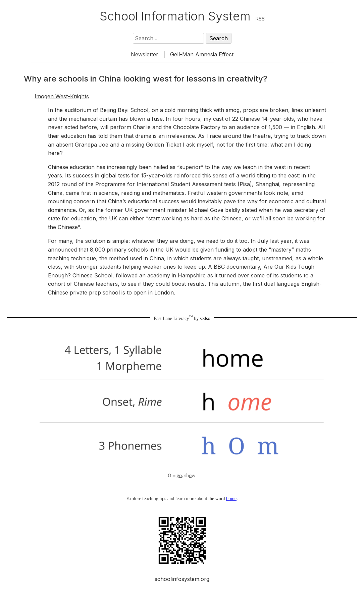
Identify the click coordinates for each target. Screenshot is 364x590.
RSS (260, 19)
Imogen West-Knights (62, 96)
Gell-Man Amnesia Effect (202, 54)
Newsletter (145, 54)
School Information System (175, 16)
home (231, 499)
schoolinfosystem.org (182, 579)
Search (219, 38)
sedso (205, 318)
